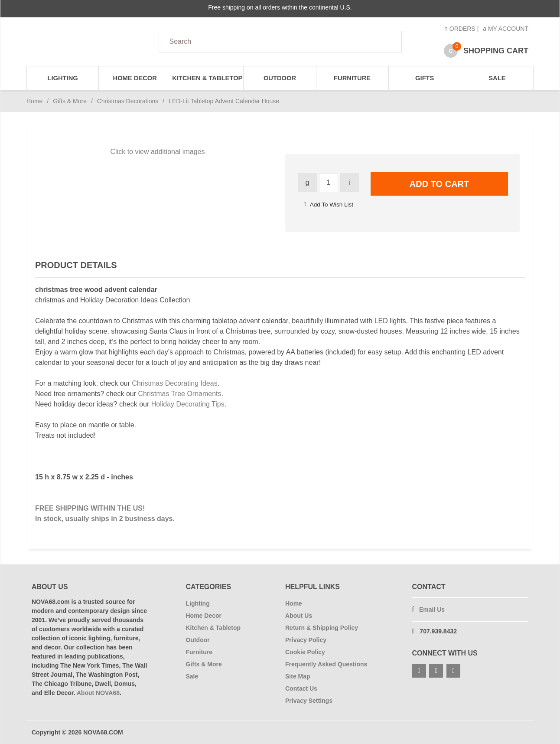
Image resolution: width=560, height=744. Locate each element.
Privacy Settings (309, 701)
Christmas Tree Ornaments (179, 394)
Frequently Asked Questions (326, 664)
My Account (506, 29)
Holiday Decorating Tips (188, 404)
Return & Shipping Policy (322, 628)
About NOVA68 (98, 693)
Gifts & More (70, 101)
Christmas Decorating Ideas (174, 383)
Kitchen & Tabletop (207, 78)
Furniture (352, 78)
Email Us (432, 610)
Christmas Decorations (128, 101)
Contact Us (301, 688)
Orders (460, 29)
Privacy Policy (306, 640)
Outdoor (280, 78)
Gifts (425, 78)
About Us (299, 616)
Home (34, 101)
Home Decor (135, 78)
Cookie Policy (305, 652)
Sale (497, 78)
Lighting (62, 78)
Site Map (298, 676)
